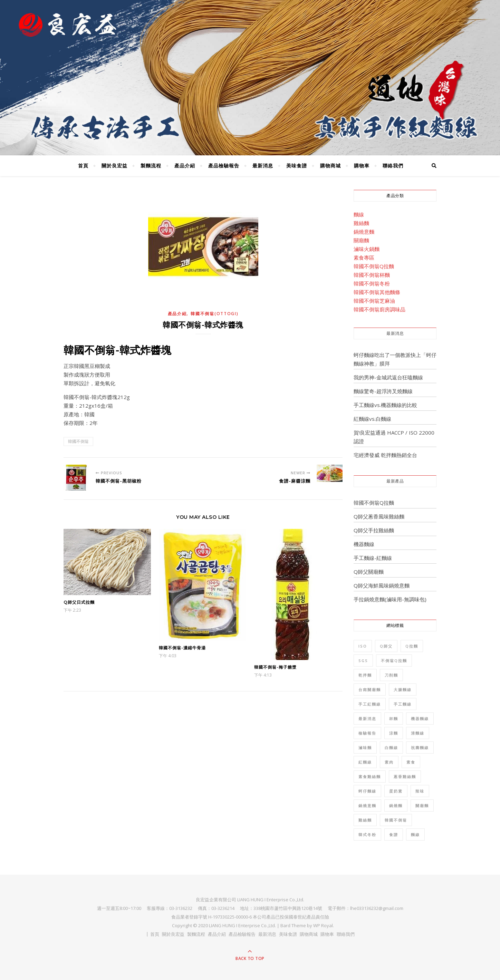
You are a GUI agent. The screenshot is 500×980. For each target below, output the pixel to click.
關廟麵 (361, 240)
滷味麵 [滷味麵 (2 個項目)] (365, 748)
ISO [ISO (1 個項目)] (363, 646)
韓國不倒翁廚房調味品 (379, 309)
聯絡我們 (393, 166)
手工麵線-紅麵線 (373, 558)
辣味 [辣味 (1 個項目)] (420, 791)
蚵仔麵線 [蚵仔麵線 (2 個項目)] (367, 791)
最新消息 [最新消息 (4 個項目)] (367, 719)
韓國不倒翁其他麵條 (377, 292)
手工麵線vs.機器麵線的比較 (385, 405)
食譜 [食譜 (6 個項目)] (394, 835)
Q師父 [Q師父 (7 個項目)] (386, 646)
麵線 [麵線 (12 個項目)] (415, 835)
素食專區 (364, 258)
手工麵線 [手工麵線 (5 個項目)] (403, 704)
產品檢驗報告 (224, 166)
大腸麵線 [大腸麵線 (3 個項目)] (403, 690)
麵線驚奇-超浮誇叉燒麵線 (383, 391)
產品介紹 (185, 166)
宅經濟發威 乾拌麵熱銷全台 (385, 455)
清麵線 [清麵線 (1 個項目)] (418, 733)
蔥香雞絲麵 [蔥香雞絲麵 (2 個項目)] (405, 777)
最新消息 (263, 166)
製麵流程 (151, 166)
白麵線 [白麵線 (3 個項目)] (391, 748)
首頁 (83, 166)
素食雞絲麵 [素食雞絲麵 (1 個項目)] (370, 777)
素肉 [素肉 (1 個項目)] (389, 762)
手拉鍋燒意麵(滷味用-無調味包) (390, 599)
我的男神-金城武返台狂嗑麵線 (388, 377)
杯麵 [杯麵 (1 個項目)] (394, 719)
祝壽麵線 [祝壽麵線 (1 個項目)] (420, 748)
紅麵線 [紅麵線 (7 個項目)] (365, 762)
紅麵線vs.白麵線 (372, 419)
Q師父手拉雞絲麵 (374, 530)
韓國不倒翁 (78, 441)
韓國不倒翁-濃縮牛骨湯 (182, 648)
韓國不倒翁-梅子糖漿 (275, 667)
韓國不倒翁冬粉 (372, 283)
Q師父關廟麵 (369, 572)
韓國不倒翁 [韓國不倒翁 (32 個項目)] (396, 820)
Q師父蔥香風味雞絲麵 (379, 516)
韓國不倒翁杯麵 (372, 275)
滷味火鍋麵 (367, 249)
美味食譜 (297, 166)
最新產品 (395, 481)
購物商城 (330, 166)
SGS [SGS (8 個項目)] (363, 661)
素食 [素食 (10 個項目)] (411, 762)
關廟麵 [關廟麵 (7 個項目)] (422, 806)
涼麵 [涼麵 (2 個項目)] (394, 733)
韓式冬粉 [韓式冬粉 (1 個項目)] (367, 835)
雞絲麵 (361, 223)
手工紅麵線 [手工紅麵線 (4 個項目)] (370, 704)
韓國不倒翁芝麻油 (374, 301)
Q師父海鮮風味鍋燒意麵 (382, 585)
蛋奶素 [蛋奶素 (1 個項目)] (396, 791)
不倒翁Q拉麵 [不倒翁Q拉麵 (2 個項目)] (394, 661)
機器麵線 (364, 544)
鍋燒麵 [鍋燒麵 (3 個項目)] (396, 806)
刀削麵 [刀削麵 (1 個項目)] (391, 675)
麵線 (359, 214)
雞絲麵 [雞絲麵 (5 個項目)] (365, 820)
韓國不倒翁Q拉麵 (374, 266)
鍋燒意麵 (364, 232)
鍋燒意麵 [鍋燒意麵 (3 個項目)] (367, 806)
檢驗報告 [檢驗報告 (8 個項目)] (367, 733)
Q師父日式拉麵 (79, 602)
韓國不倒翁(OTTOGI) (214, 314)
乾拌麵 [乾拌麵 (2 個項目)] (365, 675)
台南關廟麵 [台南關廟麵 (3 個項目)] (370, 690)
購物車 (362, 166)
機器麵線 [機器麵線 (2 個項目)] (420, 719)
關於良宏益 (114, 166)
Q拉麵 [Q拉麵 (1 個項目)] (412, 646)
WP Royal (323, 925)
